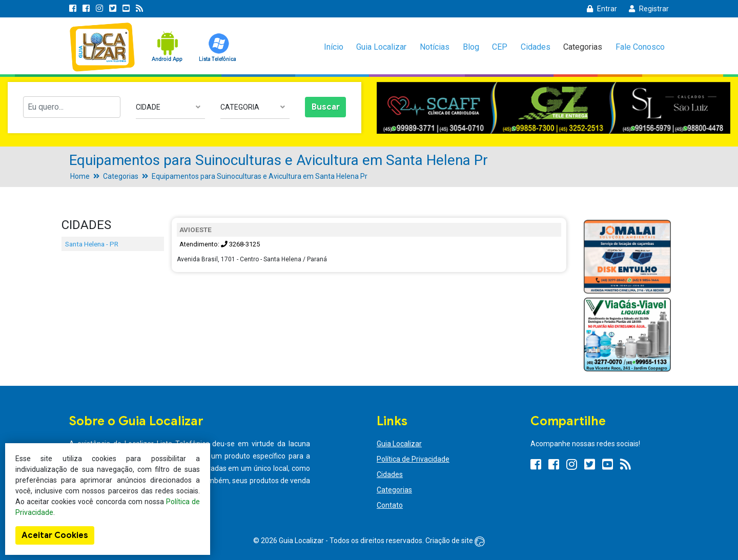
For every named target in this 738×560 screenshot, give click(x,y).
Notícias (435, 47)
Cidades (536, 47)
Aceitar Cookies (55, 535)
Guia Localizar (381, 47)
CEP (500, 47)
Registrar (649, 9)
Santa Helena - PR (92, 244)
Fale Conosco (640, 47)
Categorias (583, 47)
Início (334, 47)
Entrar (602, 9)
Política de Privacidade (413, 459)
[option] (553, 108)
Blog (471, 47)
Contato (390, 505)
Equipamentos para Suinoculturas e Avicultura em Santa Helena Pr (260, 176)
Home (80, 176)
